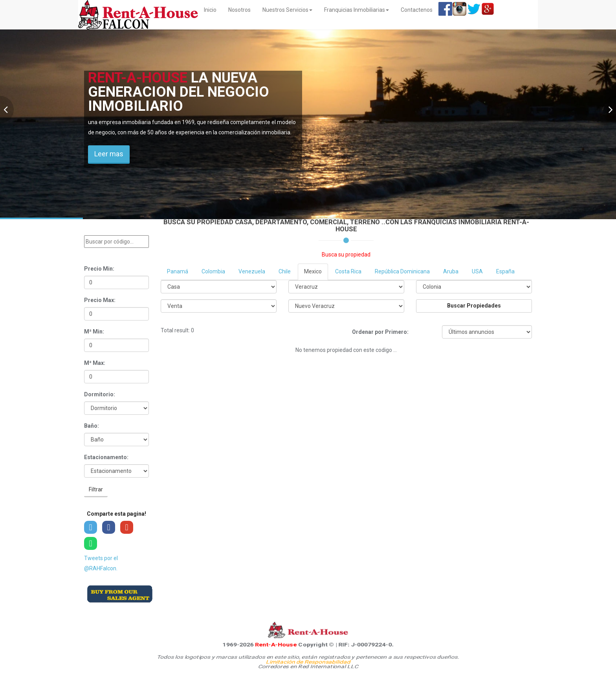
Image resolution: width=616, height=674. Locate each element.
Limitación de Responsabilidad (308, 662)
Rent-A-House (276, 645)
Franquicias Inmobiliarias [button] (357, 10)
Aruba (451, 271)
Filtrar (96, 489)
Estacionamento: (106, 457)
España (505, 271)
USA (477, 271)
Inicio (213, 9)
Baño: (92, 426)
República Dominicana (402, 271)
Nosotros (239, 10)
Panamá (178, 271)
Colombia (213, 271)
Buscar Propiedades (474, 306)
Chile (285, 271)
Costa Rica (348, 271)
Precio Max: (100, 300)
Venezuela (252, 271)
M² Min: (94, 332)
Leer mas (109, 154)
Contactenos (417, 10)
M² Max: (95, 363)
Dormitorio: (100, 394)
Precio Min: (99, 269)
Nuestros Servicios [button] (287, 10)
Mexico (313, 271)
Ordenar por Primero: (380, 332)
